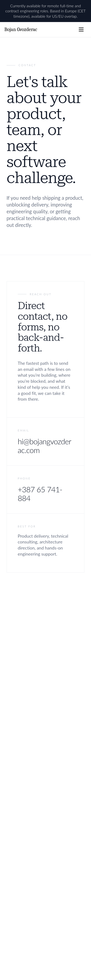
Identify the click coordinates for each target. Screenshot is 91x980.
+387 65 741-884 (40, 494)
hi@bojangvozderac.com (44, 446)
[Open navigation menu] (81, 29)
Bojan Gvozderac (21, 29)
